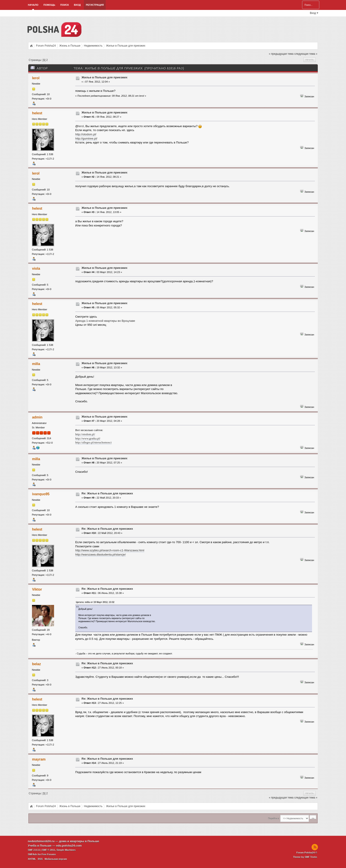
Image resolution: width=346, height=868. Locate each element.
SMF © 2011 (49, 850)
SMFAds (32, 854)
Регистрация (95, 5)
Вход (77, 5)
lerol (36, 78)
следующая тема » (306, 54)
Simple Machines (66, 850)
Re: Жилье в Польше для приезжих (107, 493)
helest (37, 113)
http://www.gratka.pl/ (88, 438)
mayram (39, 759)
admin (37, 417)
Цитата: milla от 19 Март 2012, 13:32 (95, 602)
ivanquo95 (41, 494)
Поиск (65, 5)
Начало (33, 5)
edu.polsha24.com (69, 846)
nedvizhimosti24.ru (41, 841)
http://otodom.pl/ (86, 134)
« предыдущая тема (281, 54)
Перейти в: (274, 818)
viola (36, 268)
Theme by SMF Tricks (305, 857)
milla (36, 364)
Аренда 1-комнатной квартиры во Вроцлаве (105, 321)
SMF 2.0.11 (34, 850)
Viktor (37, 589)
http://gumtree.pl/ (86, 138)
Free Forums (49, 854)
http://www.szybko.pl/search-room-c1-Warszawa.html (110, 550)
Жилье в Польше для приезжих (105, 77)
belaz (36, 664)
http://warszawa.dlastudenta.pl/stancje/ (101, 555)
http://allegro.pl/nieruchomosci (93, 442)
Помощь (49, 5)
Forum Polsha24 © (307, 853)
